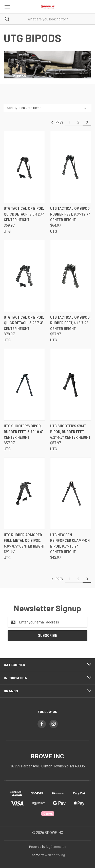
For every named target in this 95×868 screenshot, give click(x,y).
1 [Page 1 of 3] (70, 122)
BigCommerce (56, 847)
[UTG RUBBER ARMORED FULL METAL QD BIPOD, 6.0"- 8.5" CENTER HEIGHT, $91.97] (24, 493)
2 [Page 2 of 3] (78, 122)
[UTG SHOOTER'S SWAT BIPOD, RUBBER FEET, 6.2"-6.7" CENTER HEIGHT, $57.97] (71, 385)
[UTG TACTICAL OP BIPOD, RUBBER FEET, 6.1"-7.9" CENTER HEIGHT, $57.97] (71, 276)
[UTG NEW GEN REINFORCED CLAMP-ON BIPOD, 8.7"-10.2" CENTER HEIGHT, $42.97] (71, 493)
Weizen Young (55, 855)
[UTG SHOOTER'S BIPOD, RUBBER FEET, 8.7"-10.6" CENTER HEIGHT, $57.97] (24, 385)
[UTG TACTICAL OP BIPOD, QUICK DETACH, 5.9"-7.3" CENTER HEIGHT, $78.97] (24, 276)
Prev (57, 122)
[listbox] (54, 108)
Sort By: (12, 108)
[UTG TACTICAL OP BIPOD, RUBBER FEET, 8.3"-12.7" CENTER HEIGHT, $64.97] (71, 167)
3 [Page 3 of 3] (87, 122)
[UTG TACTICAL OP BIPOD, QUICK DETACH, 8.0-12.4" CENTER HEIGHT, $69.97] (24, 167)
